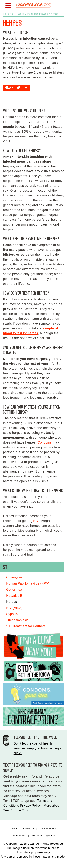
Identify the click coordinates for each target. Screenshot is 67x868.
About (14, 828)
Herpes (12, 602)
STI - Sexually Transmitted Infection (30, 14)
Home (6, 14)
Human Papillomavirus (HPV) (28, 583)
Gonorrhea (14, 590)
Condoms (45, 442)
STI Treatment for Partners (26, 626)
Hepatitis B (14, 596)
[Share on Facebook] (26, 88)
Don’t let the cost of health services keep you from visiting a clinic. (38, 748)
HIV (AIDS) (14, 608)
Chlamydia (14, 577)
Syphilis (12, 614)
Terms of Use (19, 835)
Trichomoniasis (17, 620)
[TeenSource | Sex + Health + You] (33, 9)
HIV (36, 521)
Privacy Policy (30, 806)
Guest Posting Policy (44, 835)
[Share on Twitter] (18, 88)
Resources (29, 828)
